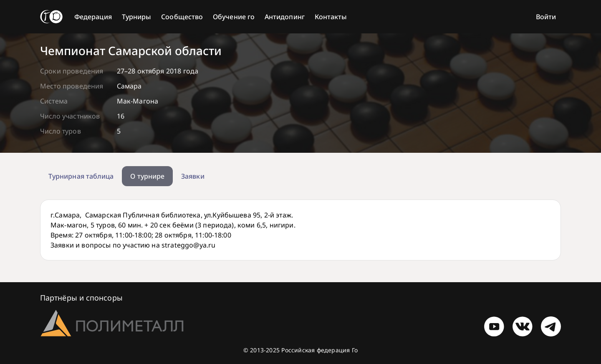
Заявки (193, 176)
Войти (546, 17)
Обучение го (234, 17)
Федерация (93, 17)
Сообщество (182, 17)
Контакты (331, 17)
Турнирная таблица (81, 176)
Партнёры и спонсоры (81, 298)
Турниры (137, 17)
